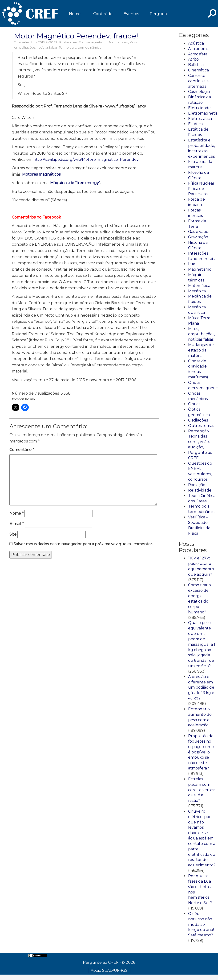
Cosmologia (199, 92)
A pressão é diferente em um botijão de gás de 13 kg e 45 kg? (201, 687)
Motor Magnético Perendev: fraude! (76, 36)
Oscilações (198, 420)
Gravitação (198, 237)
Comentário (22, 450)
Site (13, 534)
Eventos (131, 14)
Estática (195, 124)
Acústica (196, 43)
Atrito (193, 59)
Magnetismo (119, 42)
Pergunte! (159, 14)
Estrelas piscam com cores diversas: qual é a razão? (201, 790)
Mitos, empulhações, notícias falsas (202, 334)
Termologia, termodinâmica (80, 48)
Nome (16, 513)
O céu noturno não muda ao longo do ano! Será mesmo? (201, 924)
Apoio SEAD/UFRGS (109, 970)
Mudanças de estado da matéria (201, 350)
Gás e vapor (199, 232)
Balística (196, 65)
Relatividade (200, 490)
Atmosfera (198, 54)
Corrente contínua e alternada (198, 81)
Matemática (199, 286)
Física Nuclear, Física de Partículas (202, 189)
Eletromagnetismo (93, 42)
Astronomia (199, 49)
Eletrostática (200, 119)
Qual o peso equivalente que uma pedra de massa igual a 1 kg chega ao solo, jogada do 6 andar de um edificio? (202, 644)
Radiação (197, 485)
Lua (192, 264)
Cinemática (198, 70)
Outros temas (201, 426)
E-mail (17, 524)
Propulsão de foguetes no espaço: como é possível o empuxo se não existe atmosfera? (201, 752)
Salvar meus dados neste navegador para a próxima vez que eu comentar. (83, 544)
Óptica (194, 404)
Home (75, 14)
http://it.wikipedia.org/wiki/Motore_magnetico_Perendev (86, 159)
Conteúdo (103, 14)
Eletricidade (199, 108)
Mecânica (197, 291)
